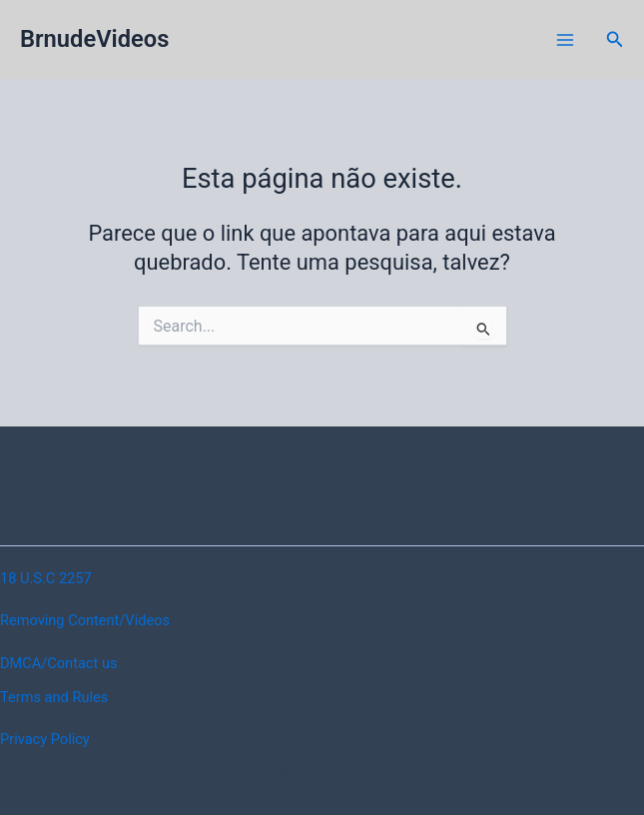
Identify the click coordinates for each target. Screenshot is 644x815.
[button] (615, 39)
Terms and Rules (54, 697)
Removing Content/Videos (85, 620)
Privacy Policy (45, 739)
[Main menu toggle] (565, 40)
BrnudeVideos (94, 39)
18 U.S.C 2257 (46, 578)
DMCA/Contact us (58, 663)
